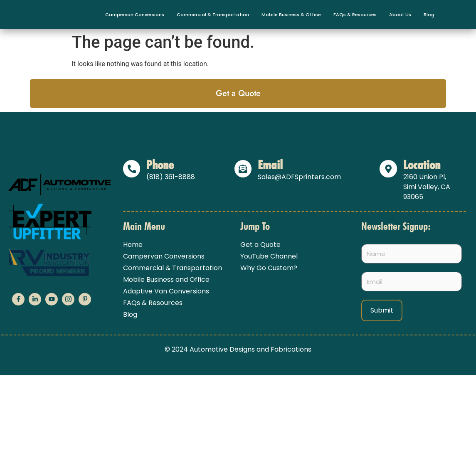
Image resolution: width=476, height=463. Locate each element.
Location (422, 165)
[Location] (388, 169)
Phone (160, 165)
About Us (400, 15)
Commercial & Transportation (213, 15)
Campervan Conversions (135, 15)
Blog (429, 15)
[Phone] (132, 169)
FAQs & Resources (355, 15)
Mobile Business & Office (291, 15)
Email (271, 165)
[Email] (243, 169)
